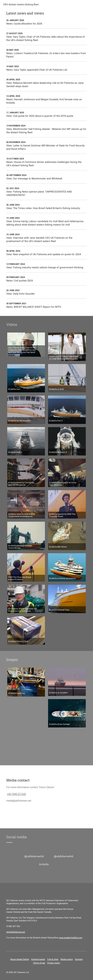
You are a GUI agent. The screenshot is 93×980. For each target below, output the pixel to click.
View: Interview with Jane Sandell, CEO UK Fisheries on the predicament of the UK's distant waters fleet (46, 238)
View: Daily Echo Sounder (46, 292)
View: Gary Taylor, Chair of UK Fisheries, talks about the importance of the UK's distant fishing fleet (46, 37)
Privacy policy (54, 963)
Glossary (79, 959)
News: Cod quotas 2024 (46, 279)
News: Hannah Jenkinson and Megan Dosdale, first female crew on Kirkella (46, 99)
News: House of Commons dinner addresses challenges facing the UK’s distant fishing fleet (46, 162)
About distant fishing (20, 959)
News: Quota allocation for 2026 (46, 22)
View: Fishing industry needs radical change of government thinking (46, 266)
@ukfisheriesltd (34, 856)
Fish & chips (53, 959)
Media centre (67, 959)
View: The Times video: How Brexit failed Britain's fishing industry (46, 206)
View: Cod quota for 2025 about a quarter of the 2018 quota (46, 114)
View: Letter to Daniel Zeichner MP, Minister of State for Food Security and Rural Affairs (46, 145)
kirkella (44, 864)
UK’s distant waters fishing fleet (21, 4)
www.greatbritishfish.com (70, 938)
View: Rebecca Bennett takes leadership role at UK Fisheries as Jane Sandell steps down (46, 83)
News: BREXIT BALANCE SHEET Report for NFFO (46, 305)
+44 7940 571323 (16, 794)
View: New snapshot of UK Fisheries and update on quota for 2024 (46, 253)
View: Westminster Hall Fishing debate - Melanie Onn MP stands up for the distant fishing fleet (46, 129)
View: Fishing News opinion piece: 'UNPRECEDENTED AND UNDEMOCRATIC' (46, 192)
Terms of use (39, 963)
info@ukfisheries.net (16, 932)
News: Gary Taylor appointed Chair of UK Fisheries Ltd (46, 68)
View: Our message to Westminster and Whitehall (46, 177)
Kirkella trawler (38, 959)
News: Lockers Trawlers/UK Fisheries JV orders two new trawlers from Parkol (46, 53)
